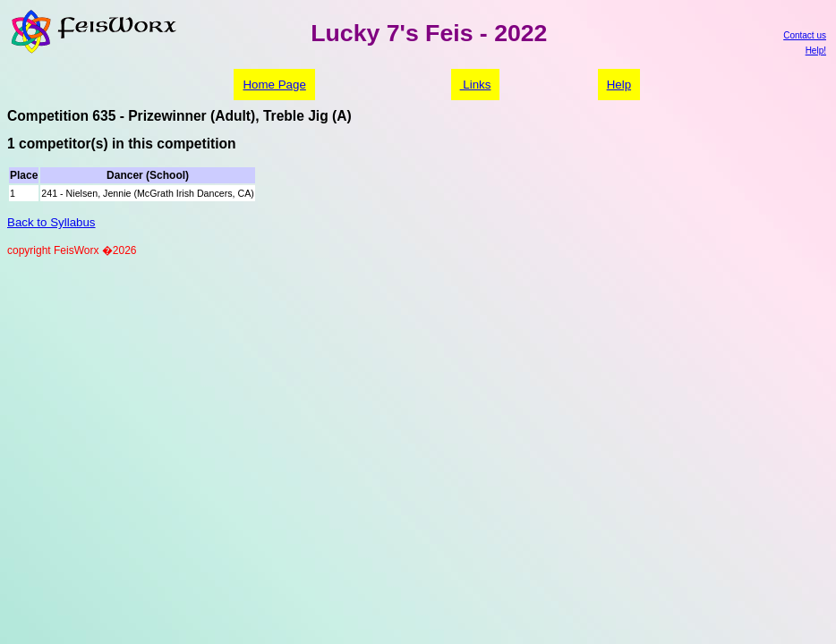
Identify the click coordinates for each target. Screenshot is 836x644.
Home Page (274, 85)
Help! (816, 51)
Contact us (805, 35)
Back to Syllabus (51, 222)
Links (476, 85)
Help (619, 85)
